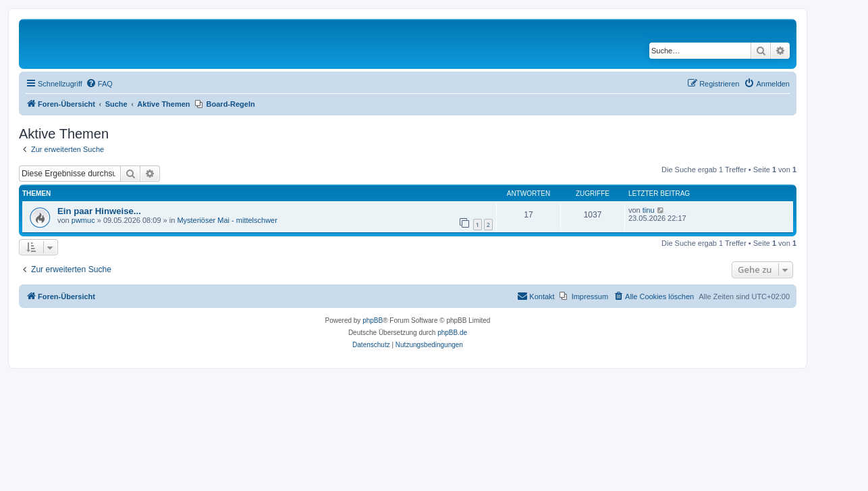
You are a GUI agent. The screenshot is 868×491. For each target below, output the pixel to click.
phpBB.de (452, 333)
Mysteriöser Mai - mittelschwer (227, 220)
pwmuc (83, 220)
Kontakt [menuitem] (536, 296)
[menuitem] (99, 84)
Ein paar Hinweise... (99, 211)
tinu (649, 210)
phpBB (373, 320)
